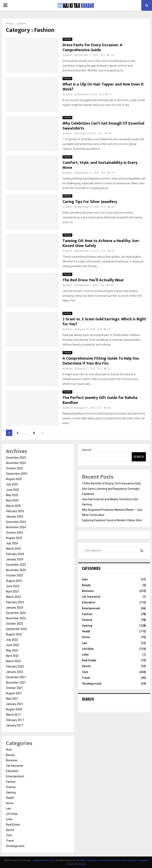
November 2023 (16, 570)
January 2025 (15, 517)
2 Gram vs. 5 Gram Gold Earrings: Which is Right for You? (104, 322)
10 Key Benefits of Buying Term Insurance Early (111, 483)
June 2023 (13, 586)
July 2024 (12, 543)
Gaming (11, 792)
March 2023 (13, 597)
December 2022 (16, 613)
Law (9, 808)
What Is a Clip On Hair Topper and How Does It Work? (103, 87)
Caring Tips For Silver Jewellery (90, 202)
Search (87, 450)
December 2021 (16, 677)
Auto (9, 750)
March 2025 (13, 506)
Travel (10, 841)
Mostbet (81, 860)
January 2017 (15, 725)
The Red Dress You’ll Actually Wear (93, 280)
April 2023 (12, 591)
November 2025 (16, 463)
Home (10, 803)
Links (9, 819)
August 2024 (14, 538)
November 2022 (16, 618)
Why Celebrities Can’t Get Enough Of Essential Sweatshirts (103, 126)
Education (12, 771)
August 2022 (14, 634)
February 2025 (15, 511)
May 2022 (12, 650)
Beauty (10, 755)
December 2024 (16, 522)
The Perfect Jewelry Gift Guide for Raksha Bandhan (100, 400)
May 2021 (12, 699)
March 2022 (13, 661)
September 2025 (17, 474)
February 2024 (15, 554)
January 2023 (15, 608)
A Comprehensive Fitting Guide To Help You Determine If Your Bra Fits (101, 361)
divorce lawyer (129, 860)
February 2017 (15, 720)
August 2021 (14, 693)
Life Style (12, 814)
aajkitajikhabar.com (43, 860)
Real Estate (13, 825)
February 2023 (15, 602)
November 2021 (16, 683)
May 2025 (12, 495)
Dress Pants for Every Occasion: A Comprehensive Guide (92, 48)
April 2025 (12, 500)
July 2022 (12, 640)
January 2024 (15, 559)
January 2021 (15, 704)
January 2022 (15, 672)
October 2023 (14, 575)
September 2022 (17, 629)
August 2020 (14, 709)
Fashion (67, 39)
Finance (11, 787)
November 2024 (16, 527)
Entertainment (15, 776)
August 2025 (14, 479)
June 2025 (13, 490)
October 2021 (14, 688)
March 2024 (13, 549)
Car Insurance (15, 766)
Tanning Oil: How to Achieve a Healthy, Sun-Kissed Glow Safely (101, 243)
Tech (9, 835)
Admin (69, 55)
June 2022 (13, 645)
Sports (10, 830)
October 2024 (14, 533)
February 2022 (15, 666)
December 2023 (16, 565)
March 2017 (13, 715)
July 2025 (12, 484)
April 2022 (12, 656)
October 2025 (14, 468)
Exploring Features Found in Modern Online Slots (112, 520)
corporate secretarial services (103, 860)
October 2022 (14, 624)
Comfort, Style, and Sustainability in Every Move (100, 165)
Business (12, 760)
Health (10, 798)
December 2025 (16, 458)
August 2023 (14, 581)
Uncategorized (15, 846)
